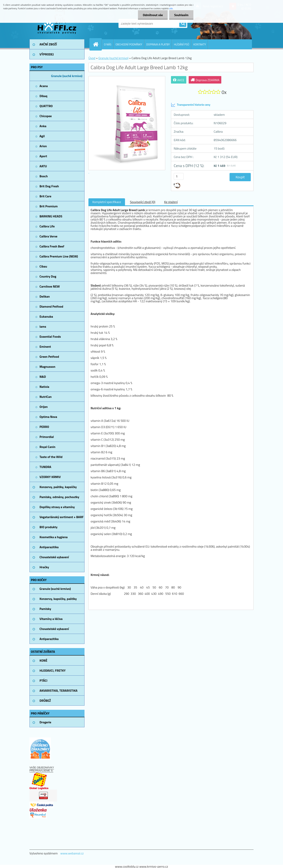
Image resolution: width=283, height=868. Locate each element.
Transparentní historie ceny (191, 105)
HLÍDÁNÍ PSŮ (182, 44)
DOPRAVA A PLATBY (158, 44)
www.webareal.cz (72, 853)
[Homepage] (97, 44)
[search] (183, 24)
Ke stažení (171, 202)
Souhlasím (181, 15)
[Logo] (57, 23)
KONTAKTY (200, 44)
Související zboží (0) (143, 202)
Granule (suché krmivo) (113, 58)
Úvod (92, 58)
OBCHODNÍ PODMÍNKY (129, 44)
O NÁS (108, 44)
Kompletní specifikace (107, 202)
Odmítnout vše (153, 15)
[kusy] (179, 176)
